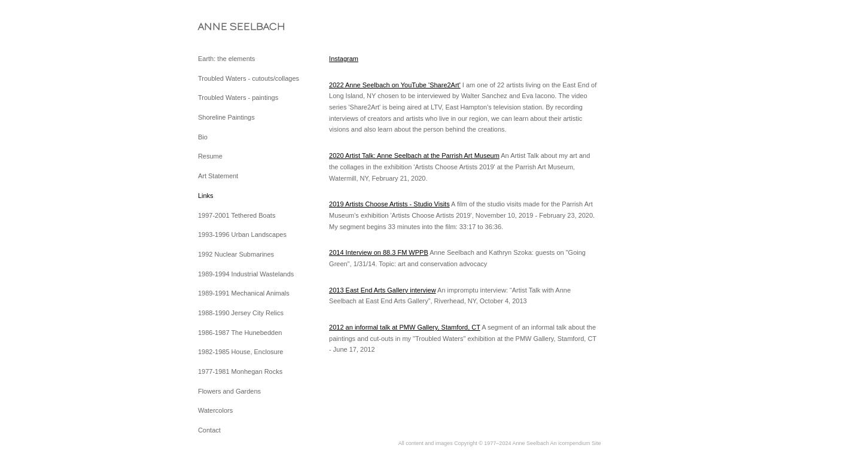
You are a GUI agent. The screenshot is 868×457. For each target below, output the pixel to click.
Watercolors (215, 410)
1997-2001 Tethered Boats (237, 215)
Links (206, 196)
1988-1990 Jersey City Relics (241, 313)
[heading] (228, 27)
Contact (209, 430)
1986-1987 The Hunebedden (240, 333)
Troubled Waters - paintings (238, 98)
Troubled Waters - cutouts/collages (249, 78)
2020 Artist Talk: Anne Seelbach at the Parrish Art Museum (414, 156)
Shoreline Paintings (226, 117)
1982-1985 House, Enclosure (240, 352)
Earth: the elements (226, 59)
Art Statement (218, 176)
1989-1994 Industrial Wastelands (246, 274)
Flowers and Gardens (229, 391)
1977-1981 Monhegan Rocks (240, 371)
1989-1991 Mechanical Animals (244, 293)
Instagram (344, 59)
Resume (210, 156)
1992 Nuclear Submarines (236, 254)
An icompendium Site (575, 443)
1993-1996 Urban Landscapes (242, 234)
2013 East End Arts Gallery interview (383, 290)
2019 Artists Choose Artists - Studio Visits (389, 204)
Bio (203, 137)
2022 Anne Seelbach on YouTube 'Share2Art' (395, 85)
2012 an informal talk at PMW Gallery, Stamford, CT (405, 327)
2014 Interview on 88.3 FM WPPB (379, 252)
